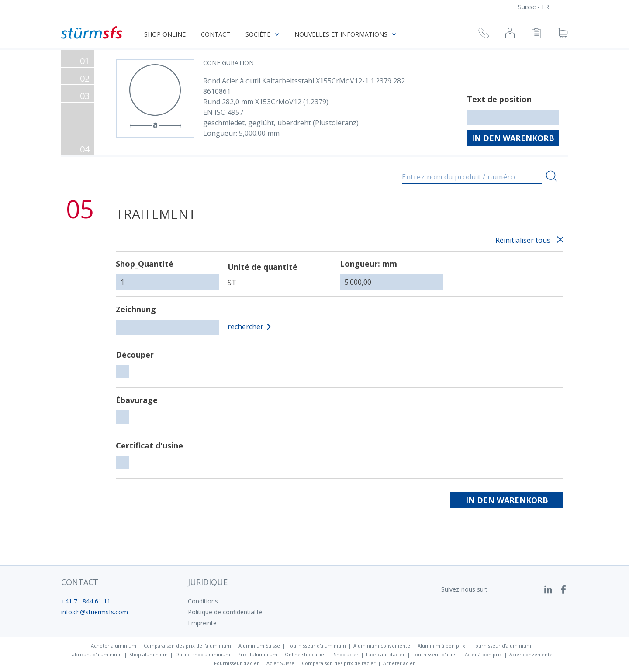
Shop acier (346, 654)
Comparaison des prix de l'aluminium (187, 646)
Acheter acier (399, 663)
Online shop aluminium (203, 654)
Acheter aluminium (114, 646)
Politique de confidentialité (225, 612)
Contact (216, 34)
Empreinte (202, 623)
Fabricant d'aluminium (96, 654)
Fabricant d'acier (385, 654)
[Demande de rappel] (484, 34)
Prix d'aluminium (257, 654)
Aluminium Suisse (259, 646)
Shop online (165, 34)
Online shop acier (306, 654)
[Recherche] (551, 176)
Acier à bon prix (483, 654)
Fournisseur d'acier (435, 654)
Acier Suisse (280, 663)
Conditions (203, 601)
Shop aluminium (149, 654)
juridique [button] (208, 582)
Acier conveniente (531, 654)
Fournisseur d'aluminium (317, 646)
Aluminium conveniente (382, 646)
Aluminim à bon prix (441, 646)
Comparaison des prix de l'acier (339, 663)
